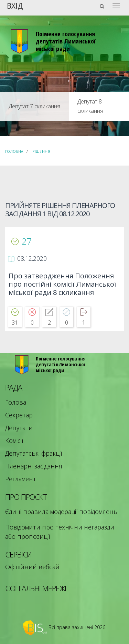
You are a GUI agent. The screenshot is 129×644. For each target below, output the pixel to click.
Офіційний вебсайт (34, 567)
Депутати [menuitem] (19, 428)
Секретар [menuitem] (19, 415)
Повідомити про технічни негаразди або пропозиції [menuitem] (60, 532)
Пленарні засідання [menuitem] (34, 466)
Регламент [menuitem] (21, 479)
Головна (14, 151)
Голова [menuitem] (16, 402)
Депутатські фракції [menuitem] (34, 453)
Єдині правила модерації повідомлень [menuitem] (61, 512)
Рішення (41, 151)
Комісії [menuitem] (14, 440)
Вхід (15, 5)
